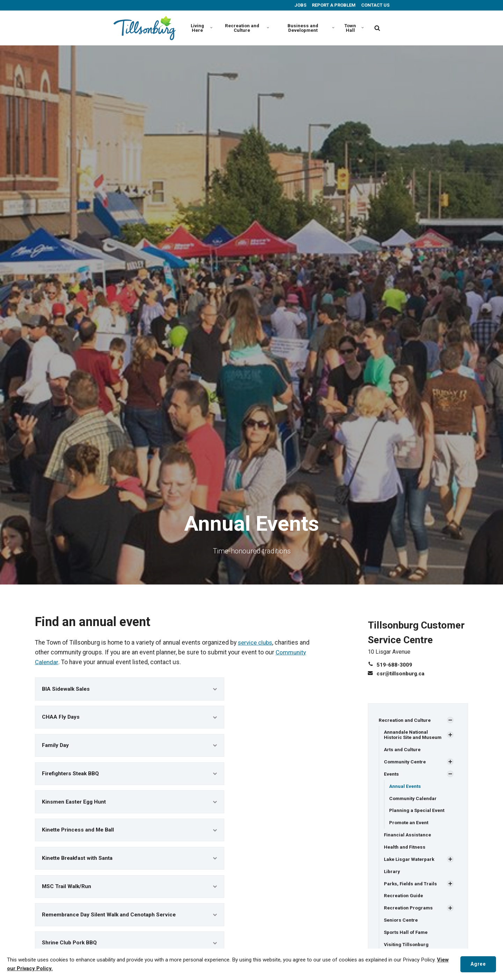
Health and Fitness (405, 849)
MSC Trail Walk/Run (130, 894)
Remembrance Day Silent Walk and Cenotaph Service (130, 923)
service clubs (257, 643)
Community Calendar (414, 799)
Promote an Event (410, 824)
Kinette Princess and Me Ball (130, 835)
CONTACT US (375, 5)
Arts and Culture (403, 750)
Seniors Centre (401, 923)
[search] (377, 28)
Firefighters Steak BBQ (130, 777)
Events (392, 775)
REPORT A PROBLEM (333, 5)
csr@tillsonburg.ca (402, 673)
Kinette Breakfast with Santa (130, 865)
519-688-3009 (394, 665)
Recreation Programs (409, 911)
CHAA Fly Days (130, 718)
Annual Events (405, 787)
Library (392, 873)
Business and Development (310, 28)
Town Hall (354, 28)
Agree (477, 964)
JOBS (300, 5)
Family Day (130, 747)
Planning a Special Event (417, 812)
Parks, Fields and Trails (412, 886)
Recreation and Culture (246, 28)
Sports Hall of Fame (407, 935)
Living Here (201, 28)
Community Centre (406, 762)
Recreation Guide (404, 898)
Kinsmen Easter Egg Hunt (130, 806)
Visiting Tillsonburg (407, 948)
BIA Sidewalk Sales (130, 689)
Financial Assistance (408, 836)
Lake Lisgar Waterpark (410, 861)
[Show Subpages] (450, 720)
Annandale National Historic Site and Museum (414, 735)
